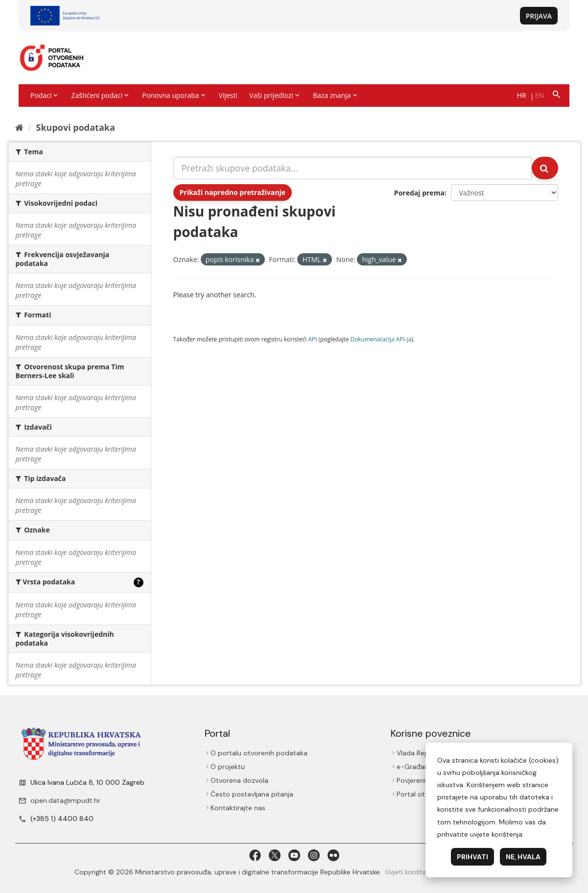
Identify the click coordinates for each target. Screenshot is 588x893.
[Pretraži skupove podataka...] (353, 168)
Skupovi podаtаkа (75, 127)
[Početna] (19, 127)
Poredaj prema (419, 193)
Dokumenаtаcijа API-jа (381, 339)
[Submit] (545, 168)
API (312, 339)
